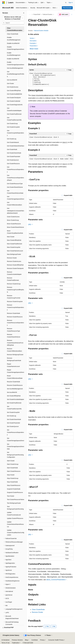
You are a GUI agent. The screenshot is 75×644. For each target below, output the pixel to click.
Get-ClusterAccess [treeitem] (13, 87)
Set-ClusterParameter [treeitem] (13, 423)
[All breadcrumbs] (30, 15)
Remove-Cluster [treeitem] (12, 258)
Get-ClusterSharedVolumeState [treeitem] (15, 192)
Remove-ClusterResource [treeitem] (15, 317)
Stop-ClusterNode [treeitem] (12, 482)
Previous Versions (17, 640)
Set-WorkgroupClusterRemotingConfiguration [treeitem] (15, 455)
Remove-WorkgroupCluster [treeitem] (15, 355)
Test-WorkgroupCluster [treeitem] (14, 503)
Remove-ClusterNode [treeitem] (13, 313)
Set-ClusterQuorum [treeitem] (13, 426)
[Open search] (66, 3)
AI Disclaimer (6, 640)
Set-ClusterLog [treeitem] (11, 416)
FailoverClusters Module (41, 31)
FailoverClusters (47, 14)
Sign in (71, 3)
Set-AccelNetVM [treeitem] (12, 392)
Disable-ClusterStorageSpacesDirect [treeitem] (16, 48)
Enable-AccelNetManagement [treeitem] (14, 54)
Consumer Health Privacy (56, 640)
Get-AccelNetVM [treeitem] (12, 80)
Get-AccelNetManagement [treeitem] (15, 68)
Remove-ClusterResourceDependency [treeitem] (15, 323)
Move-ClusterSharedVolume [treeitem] (15, 227)
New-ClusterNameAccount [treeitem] (15, 251)
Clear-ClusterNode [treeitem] (13, 34)
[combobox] (13, 18)
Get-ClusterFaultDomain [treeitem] (14, 114)
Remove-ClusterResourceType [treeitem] (13, 330)
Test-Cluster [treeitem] (11, 496)
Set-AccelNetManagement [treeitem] (15, 389)
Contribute (35, 640)
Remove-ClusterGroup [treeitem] (14, 284)
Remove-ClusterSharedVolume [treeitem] (14, 336)
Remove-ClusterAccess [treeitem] (14, 261)
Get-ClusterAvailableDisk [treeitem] (14, 94)
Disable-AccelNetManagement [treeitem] (14, 39)
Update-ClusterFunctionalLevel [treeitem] (14, 514)
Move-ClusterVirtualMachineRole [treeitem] (15, 232)
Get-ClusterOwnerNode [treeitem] (14, 153)
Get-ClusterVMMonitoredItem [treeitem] (14, 204)
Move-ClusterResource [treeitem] (14, 224)
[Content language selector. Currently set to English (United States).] (11, 635)
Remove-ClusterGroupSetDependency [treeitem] (15, 307)
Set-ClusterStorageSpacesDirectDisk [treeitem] (16, 447)
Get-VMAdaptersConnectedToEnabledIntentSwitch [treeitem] (16, 211)
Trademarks (15, 643)
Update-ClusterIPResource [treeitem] (15, 518)
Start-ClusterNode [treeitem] (12, 468)
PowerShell (37, 14)
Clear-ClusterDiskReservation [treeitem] (15, 29)
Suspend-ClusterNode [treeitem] (14, 489)
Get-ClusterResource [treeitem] (13, 164)
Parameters (34, 46)
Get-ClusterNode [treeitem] (12, 149)
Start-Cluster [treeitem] (11, 461)
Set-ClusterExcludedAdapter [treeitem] (16, 399)
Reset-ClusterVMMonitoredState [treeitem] (15, 377)
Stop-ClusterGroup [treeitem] (13, 478)
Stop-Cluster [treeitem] (11, 475)
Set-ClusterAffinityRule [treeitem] (14, 396)
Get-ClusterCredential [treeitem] (13, 101)
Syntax (32, 38)
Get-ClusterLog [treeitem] (12, 139)
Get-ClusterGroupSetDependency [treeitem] (15, 133)
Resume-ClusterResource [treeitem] (15, 385)
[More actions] (72, 15)
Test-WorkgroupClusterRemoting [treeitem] (15, 508)
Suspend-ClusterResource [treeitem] (15, 492)
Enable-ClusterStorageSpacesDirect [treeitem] (16, 63)
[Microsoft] (4, 3)
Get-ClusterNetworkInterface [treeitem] (16, 146)
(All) (31, 224)
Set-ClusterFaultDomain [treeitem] (14, 403)
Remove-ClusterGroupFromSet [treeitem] (14, 297)
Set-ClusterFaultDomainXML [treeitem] (14, 408)
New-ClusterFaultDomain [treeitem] (15, 244)
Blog (26, 640)
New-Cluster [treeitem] (11, 237)
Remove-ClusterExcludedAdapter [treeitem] (14, 273)
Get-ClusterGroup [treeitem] (12, 124)
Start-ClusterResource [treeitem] (14, 471)
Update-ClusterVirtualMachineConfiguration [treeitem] (16, 533)
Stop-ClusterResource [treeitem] (14, 485)
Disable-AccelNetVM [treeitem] (13, 43)
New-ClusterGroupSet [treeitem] (14, 247)
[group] (51, 159)
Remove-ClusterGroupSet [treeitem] (15, 301)
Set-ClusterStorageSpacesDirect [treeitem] (16, 439)
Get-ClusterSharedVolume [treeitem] (15, 187)
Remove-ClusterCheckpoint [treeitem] (15, 268)
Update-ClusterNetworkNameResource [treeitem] (15, 524)
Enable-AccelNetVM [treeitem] (13, 59)
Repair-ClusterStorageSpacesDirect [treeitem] (16, 371)
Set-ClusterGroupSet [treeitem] (13, 412)
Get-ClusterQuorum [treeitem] (13, 160)
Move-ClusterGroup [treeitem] (13, 220)
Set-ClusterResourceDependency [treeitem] (15, 432)
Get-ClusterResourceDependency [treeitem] (15, 169)
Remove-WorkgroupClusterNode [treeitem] (14, 359)
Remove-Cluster (37, 612)
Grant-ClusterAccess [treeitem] (13, 217)
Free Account (67, 8)
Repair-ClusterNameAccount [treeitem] (13, 365)
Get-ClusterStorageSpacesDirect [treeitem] (16, 198)
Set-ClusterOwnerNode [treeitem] (14, 419)
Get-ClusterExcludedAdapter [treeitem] (14, 109)
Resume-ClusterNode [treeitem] (13, 382)
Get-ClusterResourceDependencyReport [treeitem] (15, 178)
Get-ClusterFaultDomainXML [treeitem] (14, 119)
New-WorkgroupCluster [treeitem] (14, 254)
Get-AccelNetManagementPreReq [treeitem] (16, 74)
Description (33, 41)
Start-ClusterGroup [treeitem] (13, 464)
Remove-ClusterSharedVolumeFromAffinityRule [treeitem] (15, 343)
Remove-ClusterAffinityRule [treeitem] (15, 265)
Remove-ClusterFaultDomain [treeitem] (13, 279)
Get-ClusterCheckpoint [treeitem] (14, 98)
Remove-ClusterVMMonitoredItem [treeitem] (14, 350)
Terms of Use (6, 643)
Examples (33, 43)
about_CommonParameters (56, 580)
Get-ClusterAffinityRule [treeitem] (14, 91)
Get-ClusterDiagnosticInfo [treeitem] (15, 105)
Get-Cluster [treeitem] (10, 83)
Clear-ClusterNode (38, 610)
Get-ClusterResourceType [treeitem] (15, 184)
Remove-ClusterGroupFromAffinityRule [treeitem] (15, 290)
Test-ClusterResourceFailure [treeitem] (16, 499)
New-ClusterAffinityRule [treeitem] (14, 240)
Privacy (42, 640)
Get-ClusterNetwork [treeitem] (13, 142)
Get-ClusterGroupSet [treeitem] (13, 127)
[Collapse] (24, 13)
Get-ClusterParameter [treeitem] (14, 157)
